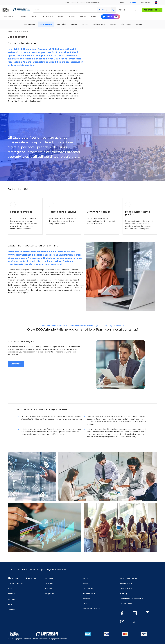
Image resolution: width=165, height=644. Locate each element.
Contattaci (16, 364)
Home (9, 31)
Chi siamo (132, 3)
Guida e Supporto (71, 2)
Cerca (113, 10)
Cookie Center (126, 604)
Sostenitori (146, 3)
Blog (122, 3)
